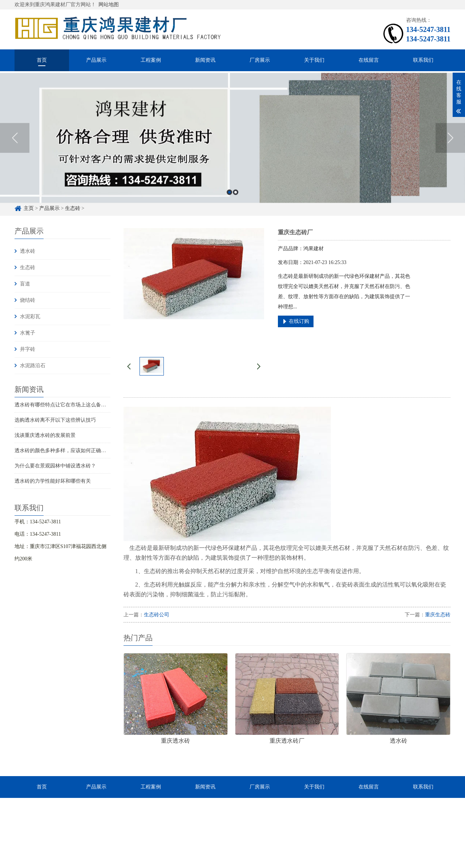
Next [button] (450, 146)
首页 (42, 60)
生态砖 (28, 267)
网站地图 (109, 5)
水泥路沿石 (33, 366)
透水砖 (28, 251)
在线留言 (369, 60)
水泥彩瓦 (30, 317)
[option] (232, 146)
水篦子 (28, 333)
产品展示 (96, 60)
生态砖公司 (157, 615)
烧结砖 (28, 300)
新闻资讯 (205, 60)
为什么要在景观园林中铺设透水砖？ (55, 466)
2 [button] (236, 200)
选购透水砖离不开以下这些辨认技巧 (55, 420)
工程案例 (151, 60)
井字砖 (28, 349)
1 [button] (229, 200)
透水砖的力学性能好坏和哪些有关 (53, 481)
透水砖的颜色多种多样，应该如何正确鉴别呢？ (68, 451)
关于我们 (314, 60)
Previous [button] (15, 146)
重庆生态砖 (438, 615)
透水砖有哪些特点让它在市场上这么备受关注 (65, 405)
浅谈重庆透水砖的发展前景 (45, 435)
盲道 (25, 284)
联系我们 (423, 60)
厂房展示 (260, 60)
